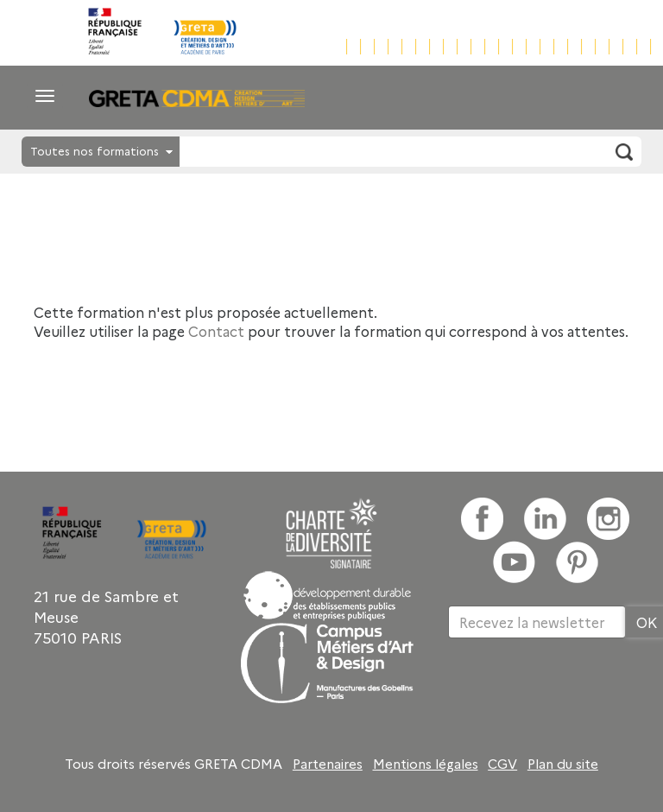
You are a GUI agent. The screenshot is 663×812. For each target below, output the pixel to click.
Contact (216, 331)
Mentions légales (426, 764)
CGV (502, 764)
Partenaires (328, 764)
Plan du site (563, 764)
